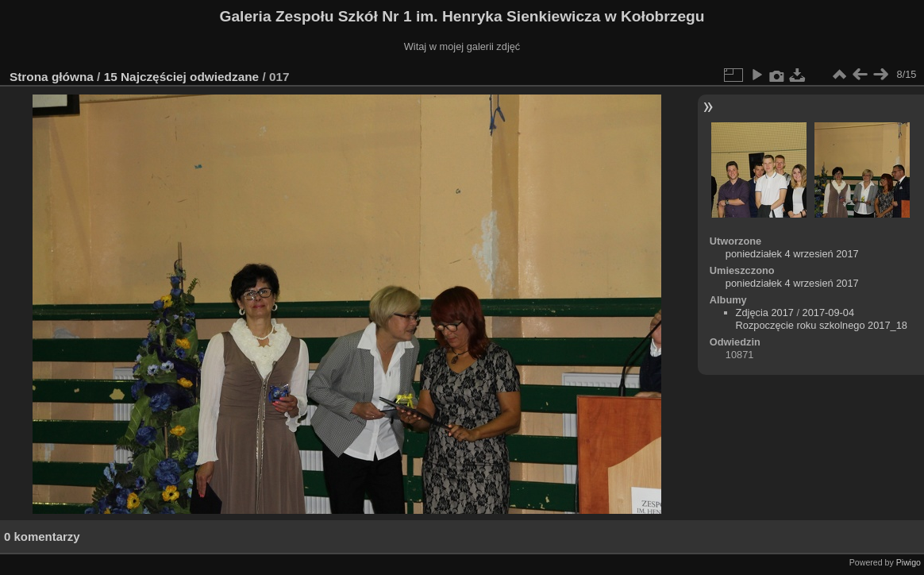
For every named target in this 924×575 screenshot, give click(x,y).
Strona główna (52, 77)
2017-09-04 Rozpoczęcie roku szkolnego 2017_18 (822, 319)
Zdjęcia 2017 (765, 313)
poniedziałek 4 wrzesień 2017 (792, 254)
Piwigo (909, 562)
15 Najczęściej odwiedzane (182, 77)
